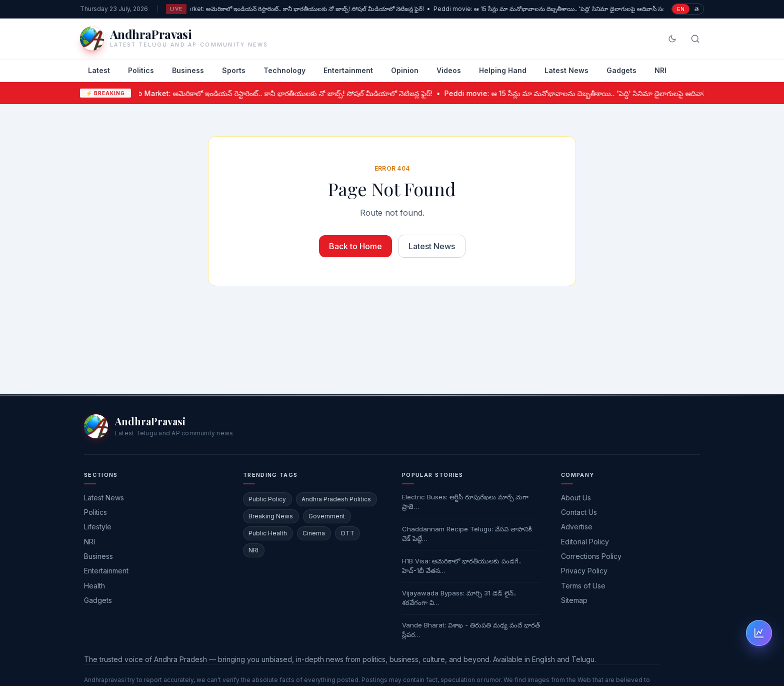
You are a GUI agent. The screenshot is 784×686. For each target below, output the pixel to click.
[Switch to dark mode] (672, 39)
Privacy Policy (584, 571)
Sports (234, 70)
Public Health (268, 533)
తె (696, 9)
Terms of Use (583, 586)
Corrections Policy (591, 556)
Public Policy (267, 499)
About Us (576, 498)
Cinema (314, 533)
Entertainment (348, 70)
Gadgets (621, 70)
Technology (284, 70)
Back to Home (355, 246)
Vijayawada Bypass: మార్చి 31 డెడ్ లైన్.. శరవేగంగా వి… (459, 598)
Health (94, 586)
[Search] (695, 39)
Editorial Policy (585, 542)
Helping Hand (503, 70)
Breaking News (271, 516)
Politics (141, 70)
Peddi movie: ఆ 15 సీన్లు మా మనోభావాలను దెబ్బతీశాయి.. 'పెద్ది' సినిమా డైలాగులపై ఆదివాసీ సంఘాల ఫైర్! (564, 9)
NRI (660, 70)
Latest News (566, 70)
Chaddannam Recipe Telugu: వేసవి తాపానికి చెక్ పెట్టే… (467, 534)
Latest (99, 70)
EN (681, 9)
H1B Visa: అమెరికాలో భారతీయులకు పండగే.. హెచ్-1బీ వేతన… (462, 566)
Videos (449, 70)
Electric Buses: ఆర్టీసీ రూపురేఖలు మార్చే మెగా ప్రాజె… (465, 502)
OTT (347, 533)
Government (327, 516)
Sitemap (574, 600)
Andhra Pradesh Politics (336, 499)
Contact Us (579, 512)
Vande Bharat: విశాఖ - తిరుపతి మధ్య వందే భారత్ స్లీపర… (471, 630)
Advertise (577, 527)
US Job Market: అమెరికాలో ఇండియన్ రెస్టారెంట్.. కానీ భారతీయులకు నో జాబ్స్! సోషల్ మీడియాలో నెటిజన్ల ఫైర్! (295, 9)
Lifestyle (98, 527)
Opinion (405, 70)
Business (188, 70)
